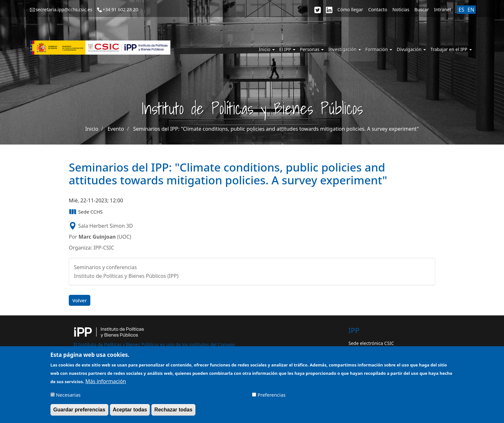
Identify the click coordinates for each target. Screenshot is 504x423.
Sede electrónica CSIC (371, 343)
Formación (379, 49)
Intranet (442, 9)
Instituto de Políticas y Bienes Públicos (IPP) (126, 276)
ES (462, 10)
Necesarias (68, 397)
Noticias (401, 9)
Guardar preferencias (79, 412)
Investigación (344, 49)
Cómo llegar (350, 9)
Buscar (422, 9)
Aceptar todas (130, 412)
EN (471, 10)
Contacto (378, 9)
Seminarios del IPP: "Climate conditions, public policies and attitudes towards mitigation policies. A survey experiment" (276, 129)
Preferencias (271, 397)
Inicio (267, 49)
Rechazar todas (173, 412)
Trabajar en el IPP (451, 49)
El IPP (287, 49)
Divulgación (411, 49)
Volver (80, 300)
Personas (312, 49)
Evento (116, 129)
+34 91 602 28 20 (120, 9)
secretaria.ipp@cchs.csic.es (64, 9)
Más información (106, 383)
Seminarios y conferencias (105, 267)
